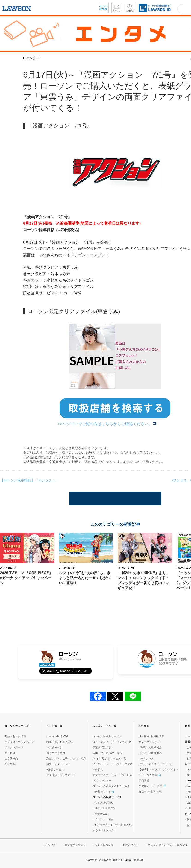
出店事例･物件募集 (150, 792)
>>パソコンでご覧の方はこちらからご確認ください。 (107, 424)
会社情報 (10, 764)
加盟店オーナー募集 (152, 786)
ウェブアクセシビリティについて (168, 845)
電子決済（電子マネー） (61, 775)
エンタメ (33, 58)
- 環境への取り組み (150, 747)
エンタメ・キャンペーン (19, 742)
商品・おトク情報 (15, 736)
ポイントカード (14, 747)
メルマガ (51, 845)
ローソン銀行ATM (57, 736)
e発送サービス (55, 769)
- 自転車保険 (100, 814)
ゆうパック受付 (56, 753)
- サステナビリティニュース (156, 764)
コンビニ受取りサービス (107, 736)
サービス (10, 753)
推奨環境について (76, 845)
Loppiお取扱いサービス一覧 (109, 758)
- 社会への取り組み (150, 753)
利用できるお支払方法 (60, 742)
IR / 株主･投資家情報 (151, 736)
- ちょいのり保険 (103, 803)
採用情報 (144, 781)
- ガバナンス (146, 758)
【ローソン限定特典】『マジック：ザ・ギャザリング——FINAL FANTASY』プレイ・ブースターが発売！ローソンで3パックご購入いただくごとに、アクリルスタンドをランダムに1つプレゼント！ (30, 480)
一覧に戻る (115, 499)
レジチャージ (54, 747)
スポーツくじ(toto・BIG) (108, 753)
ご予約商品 (11, 758)
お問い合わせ (131, 845)
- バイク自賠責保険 (104, 808)
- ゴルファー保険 (103, 819)
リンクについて (104, 845)
